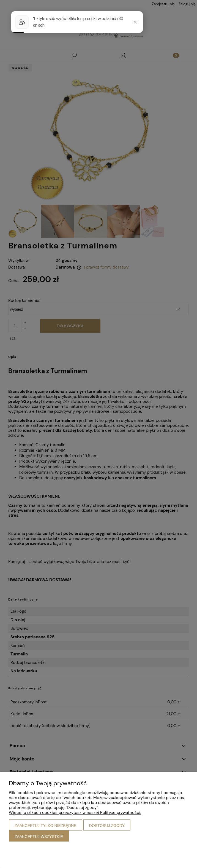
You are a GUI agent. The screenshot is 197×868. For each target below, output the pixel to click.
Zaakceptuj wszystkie (39, 837)
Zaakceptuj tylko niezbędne (46, 826)
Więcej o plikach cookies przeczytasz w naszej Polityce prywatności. (75, 813)
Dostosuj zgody (107, 826)
